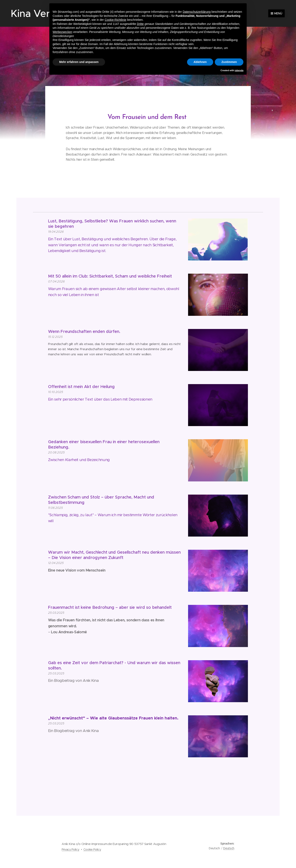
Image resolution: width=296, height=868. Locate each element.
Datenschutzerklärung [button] (197, 12)
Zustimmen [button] (229, 62)
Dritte (140, 24)
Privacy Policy (71, 849)
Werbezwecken (62, 32)
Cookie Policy (92, 849)
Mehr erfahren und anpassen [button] (79, 62)
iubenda (239, 70)
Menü (276, 13)
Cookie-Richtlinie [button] (115, 20)
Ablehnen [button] (200, 62)
